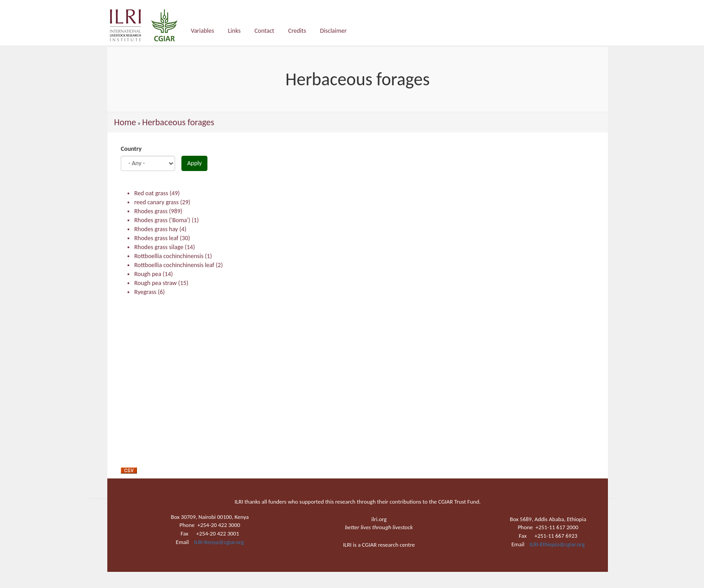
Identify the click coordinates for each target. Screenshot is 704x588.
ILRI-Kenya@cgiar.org (219, 542)
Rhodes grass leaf (156, 238)
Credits (297, 31)
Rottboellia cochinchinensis (169, 256)
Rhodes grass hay (156, 229)
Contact (264, 31)
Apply (194, 163)
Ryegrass (145, 292)
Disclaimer (333, 31)
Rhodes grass (151, 211)
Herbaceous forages (178, 122)
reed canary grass (156, 202)
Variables (202, 31)
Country (131, 149)
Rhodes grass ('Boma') (162, 220)
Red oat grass (151, 193)
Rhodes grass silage (159, 247)
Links (234, 31)
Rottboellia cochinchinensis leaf (174, 265)
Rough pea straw (156, 283)
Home (125, 122)
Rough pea (148, 274)
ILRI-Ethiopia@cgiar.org (557, 544)
